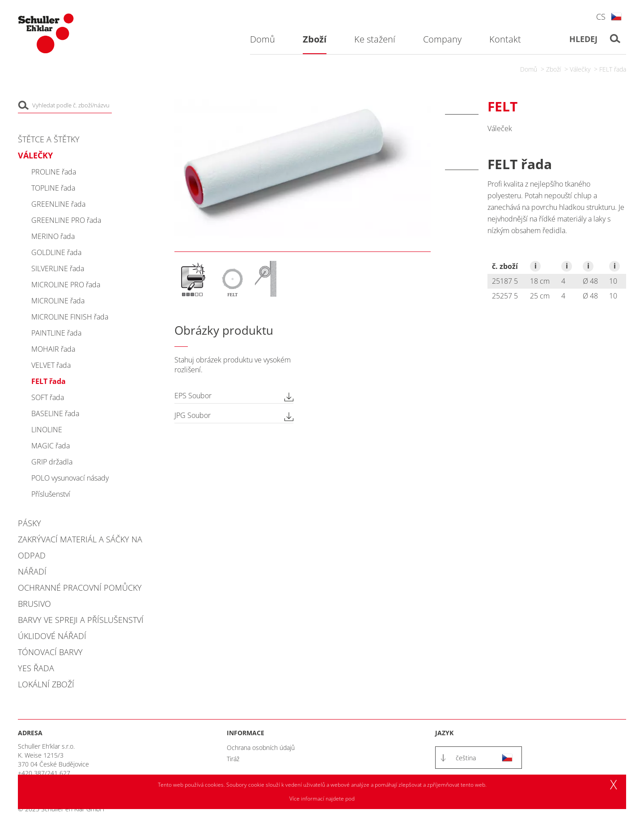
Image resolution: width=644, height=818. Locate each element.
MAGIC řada (51, 446)
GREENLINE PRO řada (66, 220)
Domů (529, 69)
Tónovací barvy (50, 652)
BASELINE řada (55, 413)
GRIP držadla (52, 462)
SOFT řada (48, 397)
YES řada (36, 668)
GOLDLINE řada (56, 252)
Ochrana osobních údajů (261, 748)
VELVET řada (51, 365)
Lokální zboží (46, 684)
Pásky (30, 523)
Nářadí (32, 571)
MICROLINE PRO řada (66, 285)
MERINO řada (53, 236)
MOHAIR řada (53, 349)
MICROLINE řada (58, 301)
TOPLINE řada (53, 188)
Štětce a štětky (49, 139)
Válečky (580, 69)
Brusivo (34, 604)
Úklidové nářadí (52, 636)
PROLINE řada (54, 172)
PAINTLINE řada (56, 333)
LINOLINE (47, 430)
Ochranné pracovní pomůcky (80, 588)
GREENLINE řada (58, 204)
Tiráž (233, 759)
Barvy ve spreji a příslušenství (81, 620)
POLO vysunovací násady (70, 478)
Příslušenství (51, 494)
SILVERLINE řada (58, 268)
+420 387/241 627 (44, 773)
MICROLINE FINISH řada (70, 317)
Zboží (553, 69)
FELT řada (613, 69)
